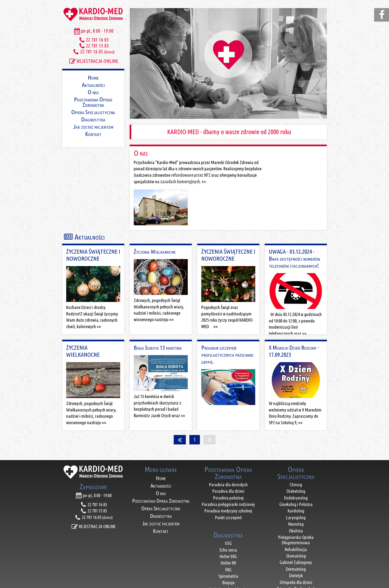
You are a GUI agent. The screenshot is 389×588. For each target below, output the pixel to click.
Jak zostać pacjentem (93, 126)
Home (93, 77)
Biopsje (228, 543)
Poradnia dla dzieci (228, 452)
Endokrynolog (296, 458)
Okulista (296, 491)
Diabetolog (296, 452)
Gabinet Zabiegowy (296, 523)
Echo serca (228, 510)
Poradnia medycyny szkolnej (228, 472)
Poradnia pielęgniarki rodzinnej (228, 465)
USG (228, 504)
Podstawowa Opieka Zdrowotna (93, 102)
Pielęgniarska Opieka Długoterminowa (296, 501)
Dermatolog (296, 530)
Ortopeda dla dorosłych (296, 550)
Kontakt (93, 133)
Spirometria (228, 537)
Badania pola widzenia (228, 550)
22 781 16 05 (93, 52)
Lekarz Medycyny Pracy (296, 569)
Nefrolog (296, 556)
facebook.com (382, 15)
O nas (93, 92)
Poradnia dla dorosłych (228, 445)
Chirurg (296, 445)
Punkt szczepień (228, 478)
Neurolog (296, 485)
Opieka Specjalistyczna (93, 112)
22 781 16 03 (93, 40)
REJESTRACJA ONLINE (93, 61)
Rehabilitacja (296, 510)
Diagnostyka (93, 119)
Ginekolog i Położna (296, 465)
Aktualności (93, 84)
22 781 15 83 (93, 46)
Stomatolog (296, 517)
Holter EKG (228, 517)
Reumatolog (296, 563)
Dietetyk (296, 536)
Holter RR (228, 524)
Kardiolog (296, 472)
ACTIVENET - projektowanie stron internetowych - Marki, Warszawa (195, 583)
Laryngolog (296, 478)
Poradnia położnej (228, 458)
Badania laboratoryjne (228, 557)
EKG (228, 530)
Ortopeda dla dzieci (296, 543)
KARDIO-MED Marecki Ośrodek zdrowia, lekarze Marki (93, 13)
